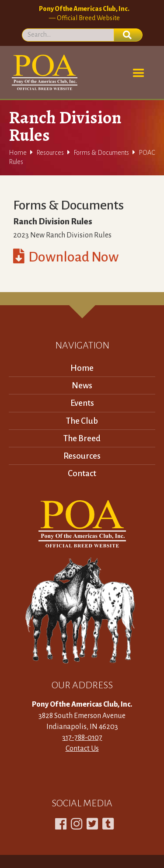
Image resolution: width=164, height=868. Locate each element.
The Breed (82, 438)
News (82, 385)
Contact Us (82, 749)
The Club (82, 421)
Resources (50, 153)
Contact (82, 473)
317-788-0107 (82, 738)
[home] (43, 72)
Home (18, 153)
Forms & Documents (101, 153)
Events (82, 403)
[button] (139, 73)
